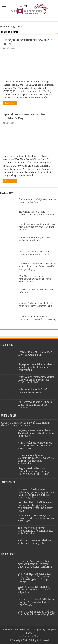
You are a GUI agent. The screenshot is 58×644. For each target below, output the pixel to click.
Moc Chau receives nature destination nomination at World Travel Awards (35, 279)
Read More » (10, 103)
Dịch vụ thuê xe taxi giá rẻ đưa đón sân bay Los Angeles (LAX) (36, 613)
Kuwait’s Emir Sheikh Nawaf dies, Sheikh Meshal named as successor (25, 424)
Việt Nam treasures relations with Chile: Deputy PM (34, 542)
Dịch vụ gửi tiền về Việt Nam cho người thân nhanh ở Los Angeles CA (36, 602)
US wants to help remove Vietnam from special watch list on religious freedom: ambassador (36, 459)
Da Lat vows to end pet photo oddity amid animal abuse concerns (35, 405)
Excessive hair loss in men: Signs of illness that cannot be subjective (35, 589)
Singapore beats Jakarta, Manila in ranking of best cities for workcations (36, 367)
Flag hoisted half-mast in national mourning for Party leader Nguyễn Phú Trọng (34, 471)
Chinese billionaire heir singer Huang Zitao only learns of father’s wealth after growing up (37, 266)
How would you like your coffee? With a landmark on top (35, 239)
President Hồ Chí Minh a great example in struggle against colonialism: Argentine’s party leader (35, 506)
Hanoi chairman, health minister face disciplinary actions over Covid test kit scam (37, 227)
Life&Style (11, 48)
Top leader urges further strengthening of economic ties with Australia (35, 531)
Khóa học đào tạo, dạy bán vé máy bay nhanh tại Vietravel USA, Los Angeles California (35, 564)
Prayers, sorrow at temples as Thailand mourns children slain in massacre (36, 433)
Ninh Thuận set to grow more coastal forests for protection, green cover (35, 445)
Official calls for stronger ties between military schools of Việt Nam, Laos (37, 518)
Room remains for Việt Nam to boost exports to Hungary (37, 201)
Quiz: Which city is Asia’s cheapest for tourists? (33, 391)
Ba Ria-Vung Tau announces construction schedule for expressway (37, 318)
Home (5, 27)
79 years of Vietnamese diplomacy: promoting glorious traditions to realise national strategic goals (36, 493)
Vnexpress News (23, 630)
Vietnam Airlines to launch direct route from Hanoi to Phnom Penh (35, 304)
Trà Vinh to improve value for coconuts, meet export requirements (37, 213)
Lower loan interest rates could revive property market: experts (34, 253)
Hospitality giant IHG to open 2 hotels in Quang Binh (36, 353)
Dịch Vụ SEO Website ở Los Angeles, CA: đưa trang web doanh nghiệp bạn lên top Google (35, 578)
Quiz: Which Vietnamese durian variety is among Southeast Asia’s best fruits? (36, 380)
